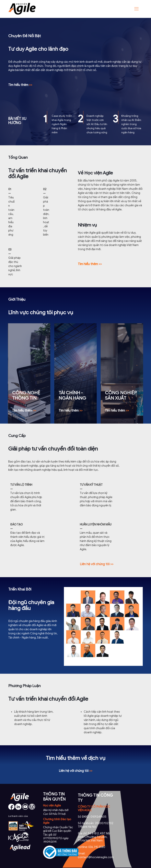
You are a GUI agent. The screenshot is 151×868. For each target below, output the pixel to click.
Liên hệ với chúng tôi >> (97, 564)
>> (90, 264)
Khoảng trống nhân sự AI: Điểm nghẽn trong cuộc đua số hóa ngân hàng (131, 124)
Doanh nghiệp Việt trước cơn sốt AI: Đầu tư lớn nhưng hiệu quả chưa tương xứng (97, 124)
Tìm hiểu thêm (20, 85)
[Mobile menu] (136, 9)
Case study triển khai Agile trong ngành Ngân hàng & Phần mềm (62, 124)
